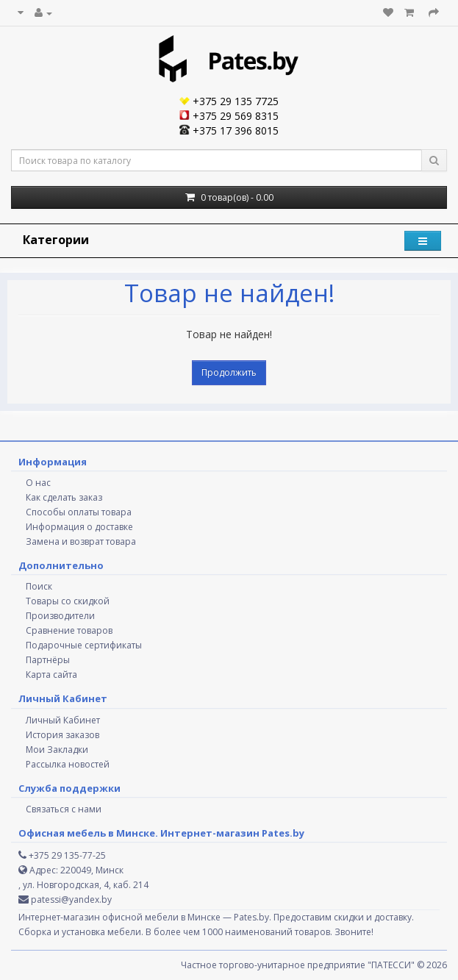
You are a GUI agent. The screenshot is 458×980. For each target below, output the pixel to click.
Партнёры (48, 660)
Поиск (39, 586)
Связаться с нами (64, 809)
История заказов (62, 735)
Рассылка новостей (68, 764)
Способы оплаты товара (79, 512)
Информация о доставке (79, 527)
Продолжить (229, 372)
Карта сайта (51, 675)
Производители (60, 616)
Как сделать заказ (64, 497)
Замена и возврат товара (81, 541)
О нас (38, 483)
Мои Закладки (57, 750)
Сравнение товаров (69, 630)
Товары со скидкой (68, 601)
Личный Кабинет (63, 720)
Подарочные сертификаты (84, 645)
